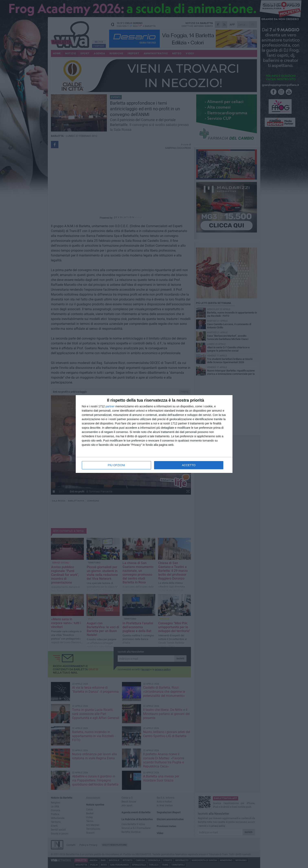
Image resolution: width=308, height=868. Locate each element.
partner (110, 406)
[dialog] (154, 434)
